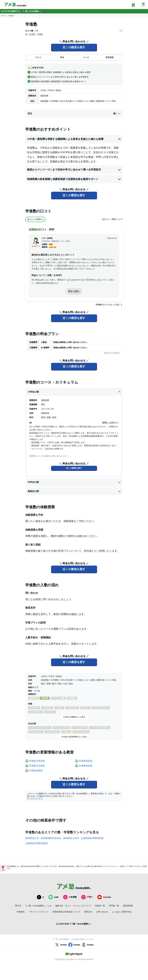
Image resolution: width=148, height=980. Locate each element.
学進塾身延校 (86, 766)
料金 (62, 57)
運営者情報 (128, 906)
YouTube (104, 897)
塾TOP (4, 16)
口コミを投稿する (35, 219)
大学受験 (70, 897)
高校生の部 (74, 491)
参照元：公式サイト (110, 423)
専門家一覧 (114, 906)
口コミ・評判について (112, 219)
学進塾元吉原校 (37, 766)
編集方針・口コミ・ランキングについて (73, 906)
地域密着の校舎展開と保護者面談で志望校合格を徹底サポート (74, 179)
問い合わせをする (35, 799)
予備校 (40, 34)
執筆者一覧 (100, 906)
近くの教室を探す (74, 47)
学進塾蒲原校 (86, 761)
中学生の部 (74, 482)
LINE (53, 897)
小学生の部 (74, 392)
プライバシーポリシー (39, 912)
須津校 (33, 229)
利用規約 (21, 912)
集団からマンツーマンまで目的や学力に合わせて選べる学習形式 (74, 170)
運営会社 (88, 912)
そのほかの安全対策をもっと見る (74, 737)
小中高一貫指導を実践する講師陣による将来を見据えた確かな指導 (74, 139)
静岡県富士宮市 (71, 838)
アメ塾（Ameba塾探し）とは (38, 906)
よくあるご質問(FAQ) (122, 912)
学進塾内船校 (36, 771)
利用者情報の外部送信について (66, 912)
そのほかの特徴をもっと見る (74, 717)
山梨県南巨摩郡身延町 (37, 843)
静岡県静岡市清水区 (51, 838)
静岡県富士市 (32, 838)
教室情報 (110, 57)
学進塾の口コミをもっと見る (109, 305)
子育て (87, 897)
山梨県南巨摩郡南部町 (92, 838)
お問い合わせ (102, 912)
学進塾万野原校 (37, 761)
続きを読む (74, 291)
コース (86, 57)
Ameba (61, 945)
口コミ (38, 57)
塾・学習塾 (30, 34)
